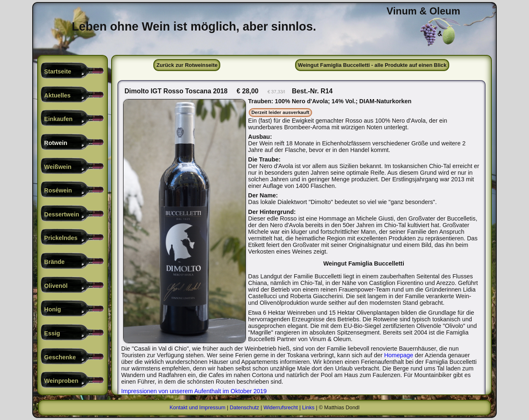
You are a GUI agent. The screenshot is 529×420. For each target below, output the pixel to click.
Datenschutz (244, 407)
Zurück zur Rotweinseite (187, 65)
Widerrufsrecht (280, 407)
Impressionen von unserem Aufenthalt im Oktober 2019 (194, 391)
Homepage (156, 362)
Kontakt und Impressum (197, 407)
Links (308, 407)
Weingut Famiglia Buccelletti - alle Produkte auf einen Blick (372, 65)
